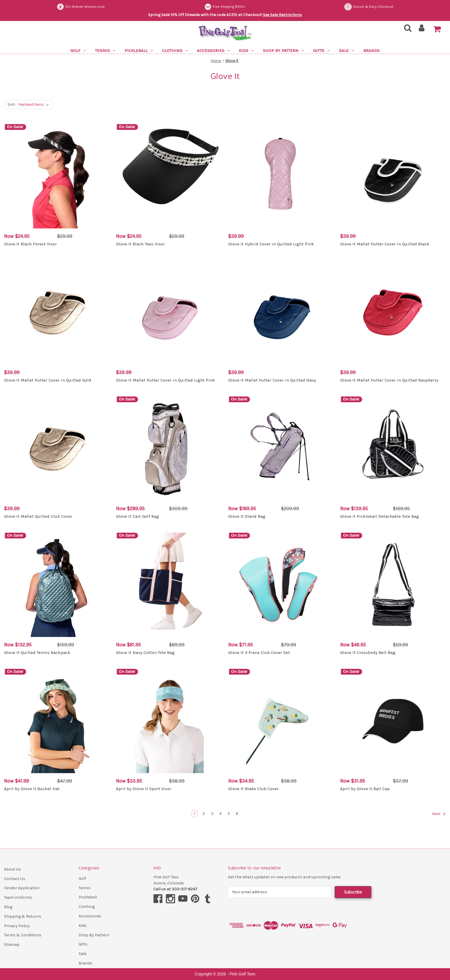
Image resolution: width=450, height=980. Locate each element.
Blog (8, 907)
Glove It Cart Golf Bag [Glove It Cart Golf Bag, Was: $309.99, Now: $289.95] (137, 516)
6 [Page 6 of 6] (237, 814)
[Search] (406, 30)
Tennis (105, 51)
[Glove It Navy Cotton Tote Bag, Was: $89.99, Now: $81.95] (169, 585)
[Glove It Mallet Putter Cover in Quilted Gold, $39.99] (57, 312)
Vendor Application (22, 888)
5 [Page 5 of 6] (229, 814)
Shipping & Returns (23, 916)
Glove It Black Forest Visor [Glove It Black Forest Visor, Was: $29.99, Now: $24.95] (30, 244)
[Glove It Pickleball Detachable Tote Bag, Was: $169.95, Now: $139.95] (393, 449)
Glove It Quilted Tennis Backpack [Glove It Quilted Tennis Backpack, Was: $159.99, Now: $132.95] (37, 652)
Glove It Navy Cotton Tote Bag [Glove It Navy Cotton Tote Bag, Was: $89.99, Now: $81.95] (145, 652)
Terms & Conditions (23, 935)
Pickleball (139, 51)
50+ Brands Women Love (81, 7)
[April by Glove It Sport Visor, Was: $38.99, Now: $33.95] (169, 721)
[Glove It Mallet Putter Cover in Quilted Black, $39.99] (393, 176)
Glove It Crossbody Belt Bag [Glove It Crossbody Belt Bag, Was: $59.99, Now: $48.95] (368, 652)
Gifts (321, 51)
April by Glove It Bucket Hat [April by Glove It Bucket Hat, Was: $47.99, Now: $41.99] (32, 789)
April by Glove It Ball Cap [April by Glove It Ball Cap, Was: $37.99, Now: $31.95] (365, 789)
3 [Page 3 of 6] (212, 814)
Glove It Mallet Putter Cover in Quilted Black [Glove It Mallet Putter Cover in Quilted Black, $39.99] (385, 244)
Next (439, 814)
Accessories (213, 51)
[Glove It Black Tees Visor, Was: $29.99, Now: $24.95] (169, 176)
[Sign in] (422, 30)
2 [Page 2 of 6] (204, 814)
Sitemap (12, 945)
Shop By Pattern (283, 51)
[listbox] (35, 105)
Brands (372, 51)
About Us (12, 869)
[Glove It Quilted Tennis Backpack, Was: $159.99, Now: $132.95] (57, 585)
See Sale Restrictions (282, 15)
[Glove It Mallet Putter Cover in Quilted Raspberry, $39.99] (393, 312)
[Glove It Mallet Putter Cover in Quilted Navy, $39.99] (281, 312)
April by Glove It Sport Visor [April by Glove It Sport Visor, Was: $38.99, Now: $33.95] (144, 789)
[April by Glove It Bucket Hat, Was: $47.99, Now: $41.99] (57, 721)
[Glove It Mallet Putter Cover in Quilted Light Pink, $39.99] (169, 312)
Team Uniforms (18, 897)
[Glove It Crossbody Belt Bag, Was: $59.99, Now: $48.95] (393, 585)
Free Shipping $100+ (225, 7)
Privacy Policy (17, 926)
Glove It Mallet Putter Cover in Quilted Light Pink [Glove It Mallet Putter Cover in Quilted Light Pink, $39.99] (165, 380)
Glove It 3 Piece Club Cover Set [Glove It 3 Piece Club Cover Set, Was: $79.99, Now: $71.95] (259, 652)
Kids (246, 51)
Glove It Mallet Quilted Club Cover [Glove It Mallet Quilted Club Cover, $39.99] (38, 516)
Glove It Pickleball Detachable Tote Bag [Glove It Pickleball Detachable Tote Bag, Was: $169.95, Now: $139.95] (380, 516)
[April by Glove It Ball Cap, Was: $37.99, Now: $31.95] (393, 721)
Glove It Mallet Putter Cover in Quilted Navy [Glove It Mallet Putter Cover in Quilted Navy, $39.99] (272, 380)
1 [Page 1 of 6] (195, 814)
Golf (78, 51)
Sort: (11, 104)
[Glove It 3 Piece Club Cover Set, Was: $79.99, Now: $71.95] (281, 585)
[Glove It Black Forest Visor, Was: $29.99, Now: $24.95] (57, 176)
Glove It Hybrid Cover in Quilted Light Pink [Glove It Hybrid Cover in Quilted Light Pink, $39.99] (271, 244)
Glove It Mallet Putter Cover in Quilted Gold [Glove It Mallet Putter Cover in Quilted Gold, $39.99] (48, 380)
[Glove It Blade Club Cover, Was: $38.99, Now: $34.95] (281, 721)
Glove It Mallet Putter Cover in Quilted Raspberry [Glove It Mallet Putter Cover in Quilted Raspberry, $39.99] (389, 380)
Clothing (175, 51)
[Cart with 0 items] (437, 29)
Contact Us (15, 879)
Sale (347, 51)
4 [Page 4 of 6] (220, 814)
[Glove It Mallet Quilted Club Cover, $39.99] (57, 449)
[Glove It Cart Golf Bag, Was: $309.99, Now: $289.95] (169, 449)
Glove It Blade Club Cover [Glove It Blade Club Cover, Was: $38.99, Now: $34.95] (253, 789)
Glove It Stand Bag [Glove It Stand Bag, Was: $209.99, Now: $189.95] (247, 516)
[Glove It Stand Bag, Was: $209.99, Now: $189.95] (281, 449)
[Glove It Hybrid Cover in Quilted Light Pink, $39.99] (281, 176)
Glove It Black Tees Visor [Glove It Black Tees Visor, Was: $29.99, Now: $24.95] (140, 244)
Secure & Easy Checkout (369, 7)
